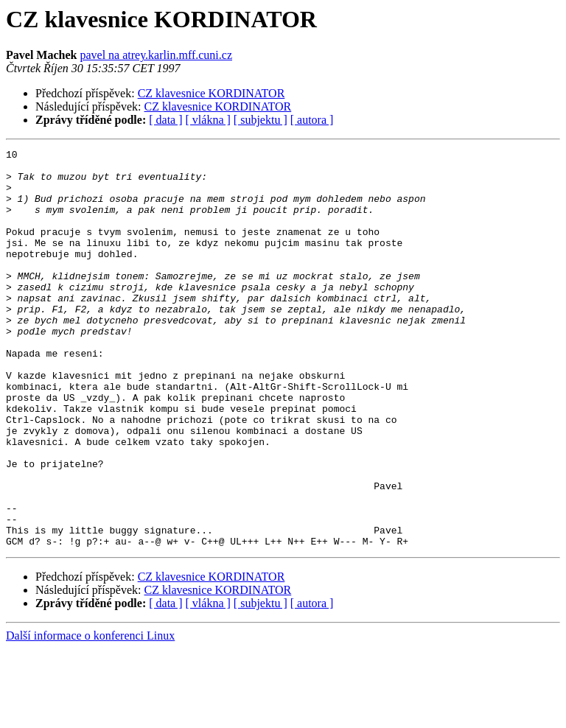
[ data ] (165, 120)
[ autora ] (312, 120)
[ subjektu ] (261, 120)
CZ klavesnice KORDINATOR (212, 93)
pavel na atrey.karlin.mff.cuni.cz (156, 55)
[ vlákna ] (208, 120)
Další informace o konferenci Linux (90, 715)
